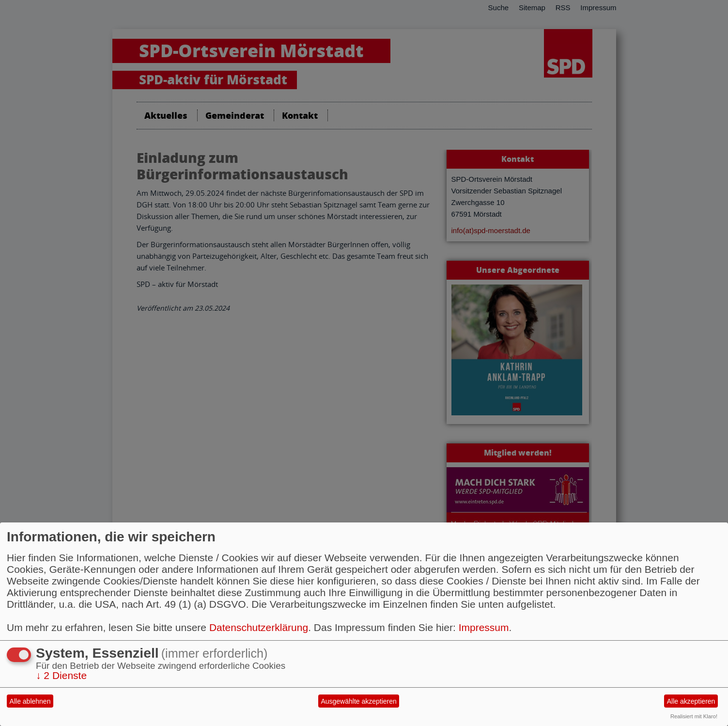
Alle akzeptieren (691, 701)
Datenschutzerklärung (259, 627)
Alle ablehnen (30, 701)
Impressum (484, 627)
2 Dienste (61, 675)
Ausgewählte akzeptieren (358, 701)
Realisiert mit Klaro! (694, 716)
